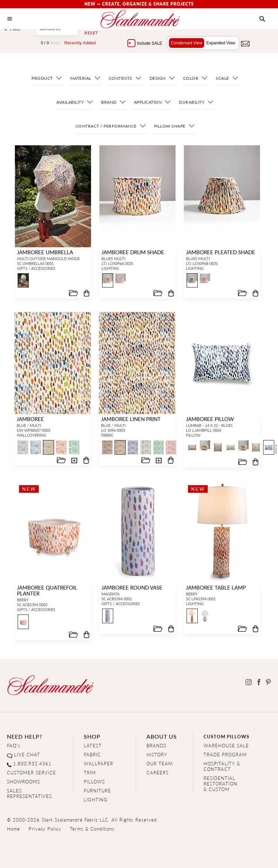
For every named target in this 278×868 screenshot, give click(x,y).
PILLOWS (94, 781)
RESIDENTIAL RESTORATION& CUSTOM (221, 784)
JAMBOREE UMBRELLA (44, 252)
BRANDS (156, 745)
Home (14, 829)
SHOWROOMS (24, 781)
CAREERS (158, 772)
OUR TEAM (160, 763)
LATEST (93, 745)
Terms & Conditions (92, 829)
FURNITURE (97, 790)
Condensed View (185, 43)
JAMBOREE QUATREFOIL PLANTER (46, 590)
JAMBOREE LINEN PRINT (130, 419)
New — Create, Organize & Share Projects (139, 4)
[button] (262, 19)
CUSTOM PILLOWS (226, 736)
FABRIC (92, 754)
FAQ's (14, 745)
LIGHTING (96, 800)
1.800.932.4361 (32, 763)
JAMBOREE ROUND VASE (131, 587)
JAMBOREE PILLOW (209, 419)
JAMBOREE (30, 419)
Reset (91, 33)
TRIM (90, 772)
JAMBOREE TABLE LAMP (215, 587)
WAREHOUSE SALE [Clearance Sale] (226, 745)
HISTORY (157, 754)
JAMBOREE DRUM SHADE (132, 252)
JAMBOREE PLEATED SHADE (219, 252)
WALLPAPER (98, 763)
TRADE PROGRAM (225, 754)
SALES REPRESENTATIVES (29, 793)
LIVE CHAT (27, 754)
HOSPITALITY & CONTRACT (222, 766)
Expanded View (219, 43)
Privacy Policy (45, 829)
